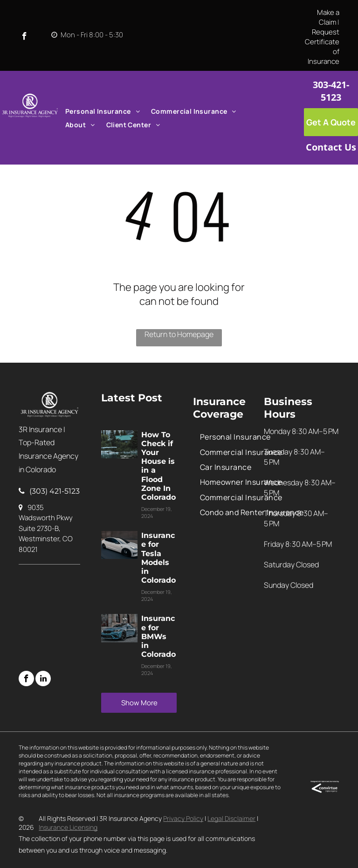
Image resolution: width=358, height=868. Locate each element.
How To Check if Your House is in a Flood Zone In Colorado (158, 466)
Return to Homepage (179, 334)
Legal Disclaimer (231, 818)
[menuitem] (103, 111)
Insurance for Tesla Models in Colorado (158, 558)
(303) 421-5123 (55, 491)
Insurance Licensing (68, 827)
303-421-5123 (331, 91)
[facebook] (24, 37)
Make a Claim (328, 17)
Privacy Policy (183, 818)
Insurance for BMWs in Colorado (158, 636)
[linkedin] (43, 680)
